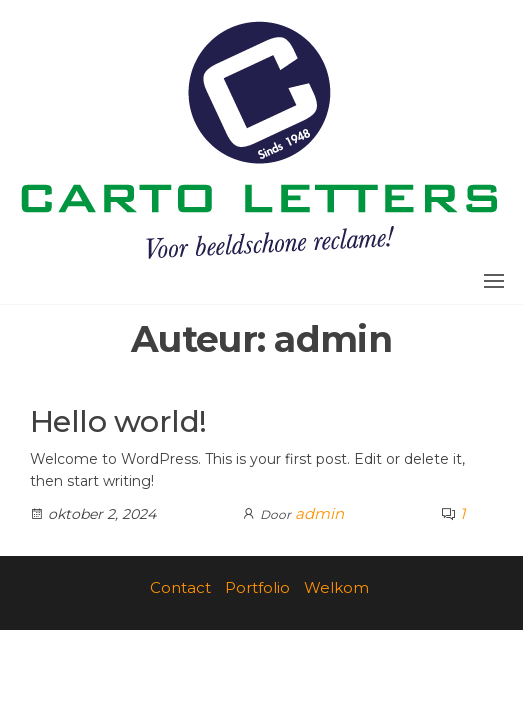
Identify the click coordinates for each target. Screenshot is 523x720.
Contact (180, 587)
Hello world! (118, 421)
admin (319, 513)
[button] (494, 281)
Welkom (336, 587)
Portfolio (257, 587)
